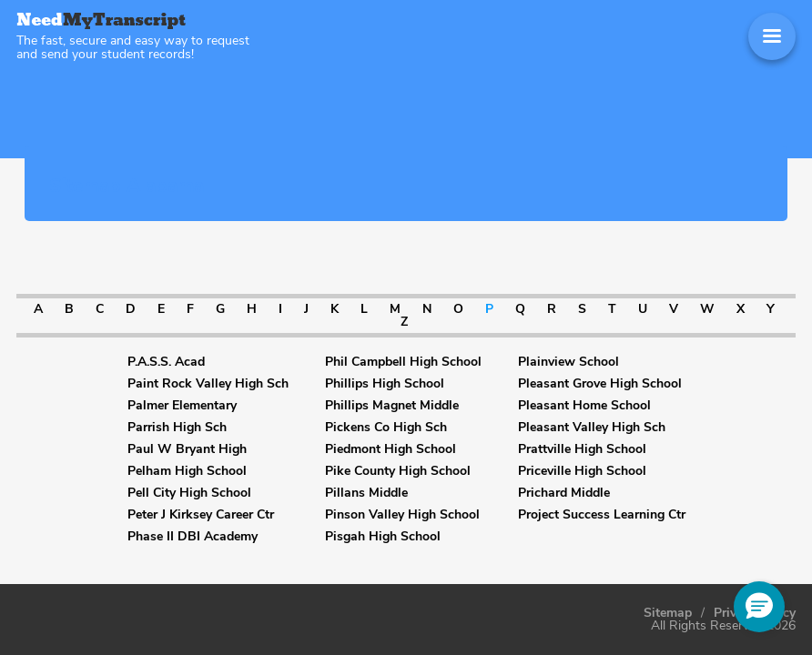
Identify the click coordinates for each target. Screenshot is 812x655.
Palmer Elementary (182, 406)
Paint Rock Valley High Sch (208, 384)
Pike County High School (398, 471)
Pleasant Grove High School (600, 384)
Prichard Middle (564, 493)
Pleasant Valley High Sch (592, 428)
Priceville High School (582, 471)
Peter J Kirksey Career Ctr (201, 515)
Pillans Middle (366, 493)
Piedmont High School (391, 449)
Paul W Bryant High (187, 449)
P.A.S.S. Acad (166, 362)
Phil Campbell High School (403, 362)
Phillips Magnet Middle (392, 406)
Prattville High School (582, 449)
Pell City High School (189, 493)
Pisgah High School (383, 537)
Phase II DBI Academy (193, 537)
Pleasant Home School (584, 406)
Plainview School (568, 362)
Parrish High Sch (177, 428)
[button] (759, 607)
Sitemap (668, 613)
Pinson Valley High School (402, 515)
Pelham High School (187, 471)
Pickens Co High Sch (386, 428)
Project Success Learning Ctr (602, 515)
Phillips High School (385, 384)
